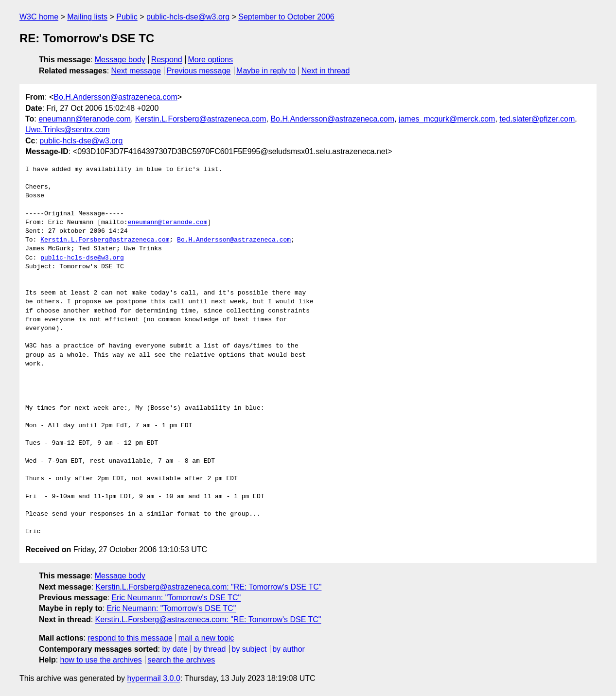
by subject (249, 649)
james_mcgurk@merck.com (447, 119)
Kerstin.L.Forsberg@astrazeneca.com (201, 119)
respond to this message (130, 638)
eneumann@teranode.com (85, 119)
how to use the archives (101, 660)
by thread (210, 649)
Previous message (199, 71)
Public (127, 17)
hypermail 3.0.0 (153, 678)
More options (211, 60)
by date (175, 649)
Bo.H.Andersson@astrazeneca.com (115, 97)
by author (289, 649)
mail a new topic (206, 638)
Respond (167, 60)
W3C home (39, 17)
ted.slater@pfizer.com (537, 119)
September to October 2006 (286, 17)
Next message (136, 71)
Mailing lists (87, 17)
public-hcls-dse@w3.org (188, 17)
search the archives (182, 660)
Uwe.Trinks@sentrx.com (68, 130)
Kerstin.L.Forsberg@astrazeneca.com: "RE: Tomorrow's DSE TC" (209, 587)
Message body (120, 60)
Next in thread (326, 71)
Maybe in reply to (266, 71)
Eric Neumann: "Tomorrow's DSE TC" (176, 598)
